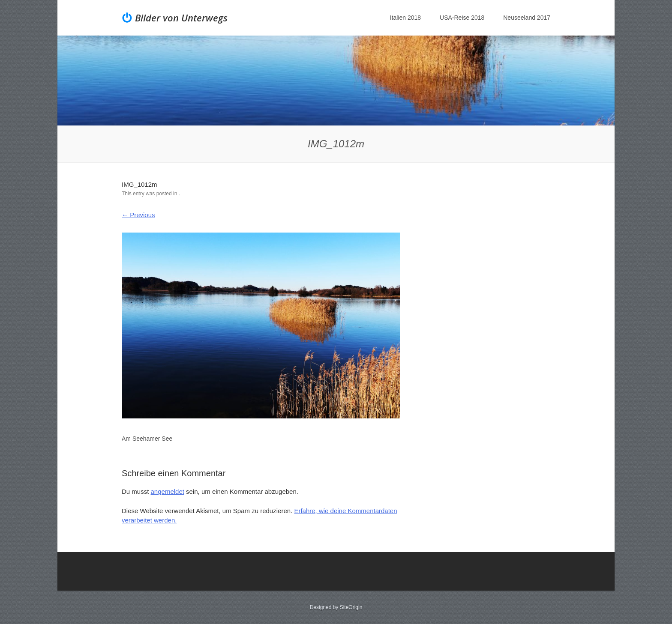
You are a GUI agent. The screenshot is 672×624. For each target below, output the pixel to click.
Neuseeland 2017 (527, 18)
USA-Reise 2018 (462, 18)
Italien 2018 (405, 18)
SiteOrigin (351, 607)
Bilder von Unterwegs (181, 18)
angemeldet (168, 491)
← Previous (138, 215)
